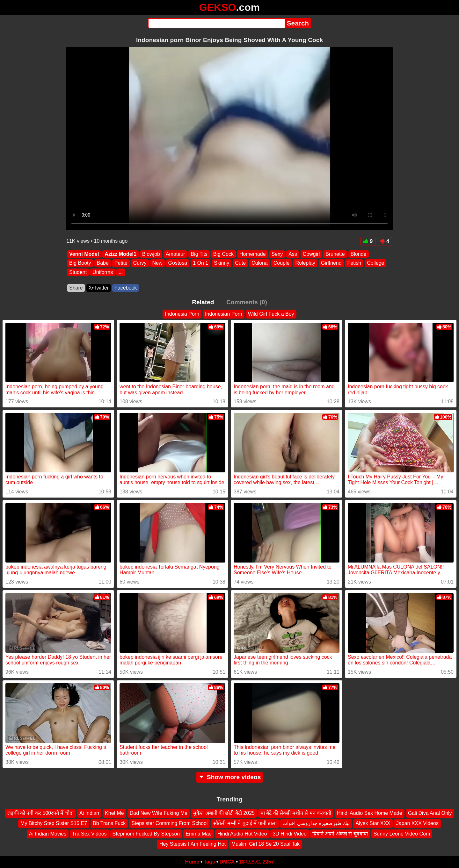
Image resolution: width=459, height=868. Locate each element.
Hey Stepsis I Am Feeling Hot (193, 844)
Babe (102, 263)
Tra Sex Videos (89, 834)
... (121, 272)
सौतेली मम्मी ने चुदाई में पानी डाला (245, 823)
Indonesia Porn (182, 314)
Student (78, 272)
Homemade (253, 254)
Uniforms (103, 272)
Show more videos (230, 777)
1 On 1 (200, 263)
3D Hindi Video (289, 834)
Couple (282, 263)
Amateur (175, 254)
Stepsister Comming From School (169, 823)
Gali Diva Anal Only (430, 813)
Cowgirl (311, 254)
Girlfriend (331, 263)
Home (192, 862)
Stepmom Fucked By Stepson (146, 834)
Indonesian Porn (224, 314)
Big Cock (223, 254)
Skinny (222, 263)
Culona (260, 263)
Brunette (335, 254)
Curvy (140, 263)
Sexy (277, 254)
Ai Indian (89, 813)
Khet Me (114, 813)
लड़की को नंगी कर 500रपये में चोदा (40, 813)
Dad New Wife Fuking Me (159, 813)
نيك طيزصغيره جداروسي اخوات (316, 823)
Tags (209, 862)
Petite (121, 263)
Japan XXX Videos (417, 823)
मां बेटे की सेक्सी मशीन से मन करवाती (296, 813)
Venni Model (84, 254)
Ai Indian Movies (48, 834)
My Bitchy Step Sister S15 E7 (54, 823)
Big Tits (199, 254)
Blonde (359, 254)
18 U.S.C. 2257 (256, 862)
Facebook (126, 288)
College (375, 263)
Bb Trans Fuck (109, 823)
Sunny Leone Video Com (402, 834)
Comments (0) (247, 302)
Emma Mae (199, 834)
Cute (240, 263)
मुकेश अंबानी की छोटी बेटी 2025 (224, 813)
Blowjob (151, 254)
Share (76, 288)
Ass (293, 254)
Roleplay (305, 263)
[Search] (216, 23)
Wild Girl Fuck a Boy (271, 314)
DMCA (227, 862)
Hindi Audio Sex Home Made (370, 813)
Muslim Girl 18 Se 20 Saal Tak (266, 844)
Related (203, 302)
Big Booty (80, 263)
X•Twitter (99, 288)
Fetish (354, 263)
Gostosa (178, 263)
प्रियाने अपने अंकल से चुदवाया (340, 834)
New (157, 263)
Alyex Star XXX (373, 823)
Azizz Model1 (120, 254)
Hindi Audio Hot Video (242, 834)
